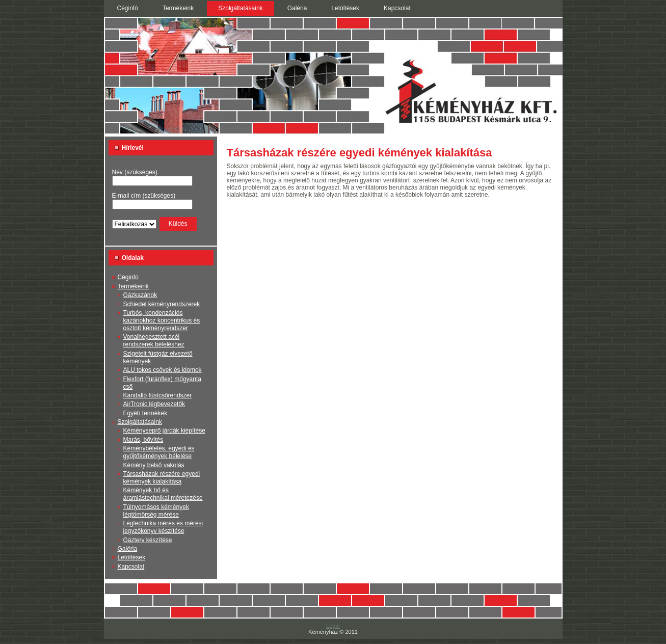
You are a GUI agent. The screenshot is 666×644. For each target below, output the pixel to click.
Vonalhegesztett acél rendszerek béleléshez (154, 341)
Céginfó (128, 277)
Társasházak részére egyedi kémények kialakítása (162, 478)
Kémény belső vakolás (154, 465)
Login (333, 626)
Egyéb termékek (145, 413)
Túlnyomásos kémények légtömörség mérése (156, 511)
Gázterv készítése (148, 540)
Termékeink (133, 286)
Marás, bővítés (143, 440)
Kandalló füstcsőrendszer (158, 395)
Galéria (128, 549)
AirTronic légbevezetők (154, 404)
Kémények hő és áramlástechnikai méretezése (163, 494)
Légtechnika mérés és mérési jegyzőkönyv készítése (163, 527)
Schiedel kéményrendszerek (162, 304)
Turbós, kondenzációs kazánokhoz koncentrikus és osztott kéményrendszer (162, 320)
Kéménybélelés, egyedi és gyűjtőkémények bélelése (159, 452)
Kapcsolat (131, 567)
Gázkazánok (140, 295)
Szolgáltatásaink (140, 422)
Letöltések (132, 557)
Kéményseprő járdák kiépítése (164, 431)
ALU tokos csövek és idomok (163, 370)
